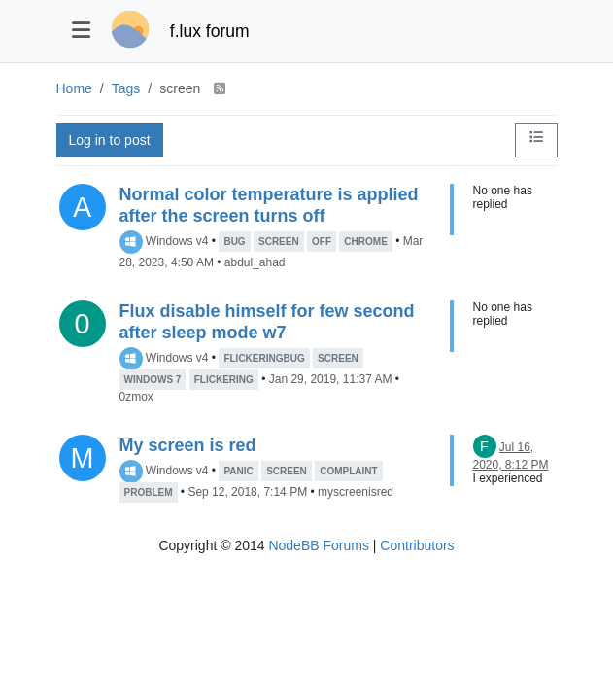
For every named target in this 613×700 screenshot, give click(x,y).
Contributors (417, 545)
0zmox (136, 397)
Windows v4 (177, 241)
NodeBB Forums (318, 545)
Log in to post (110, 140)
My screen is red (188, 445)
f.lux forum (210, 31)
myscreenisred (356, 492)
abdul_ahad (255, 262)
